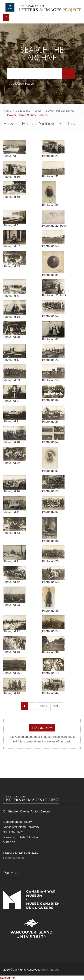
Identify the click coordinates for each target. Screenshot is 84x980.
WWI (38, 111)
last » (57, 706)
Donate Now (42, 728)
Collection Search (21, 84)
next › (43, 706)
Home (7, 111)
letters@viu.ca (14, 858)
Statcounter (8, 978)
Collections (23, 111)
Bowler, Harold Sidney (60, 111)
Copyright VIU (50, 970)
